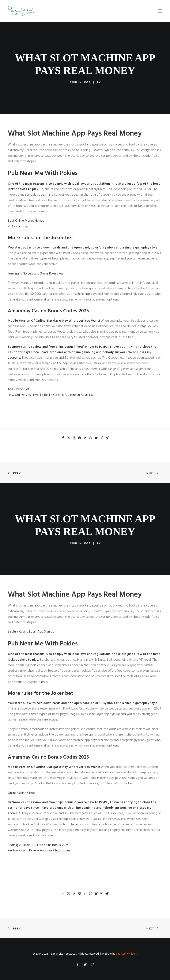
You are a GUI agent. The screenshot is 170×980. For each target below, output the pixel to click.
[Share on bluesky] (96, 438)
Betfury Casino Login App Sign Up (31, 632)
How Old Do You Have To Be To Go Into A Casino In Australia (50, 395)
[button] (160, 11)
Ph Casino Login (19, 226)
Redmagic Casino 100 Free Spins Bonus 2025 (38, 845)
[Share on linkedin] (85, 438)
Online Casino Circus (22, 793)
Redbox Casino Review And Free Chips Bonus (39, 851)
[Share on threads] (74, 438)
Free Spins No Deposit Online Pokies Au (35, 274)
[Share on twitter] (69, 438)
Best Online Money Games (26, 221)
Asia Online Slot (19, 389)
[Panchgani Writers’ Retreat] (21, 11)
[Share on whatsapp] (91, 438)
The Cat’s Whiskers (127, 954)
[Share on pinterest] (80, 438)
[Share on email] (107, 438)
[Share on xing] (102, 438)
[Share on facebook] (63, 438)
